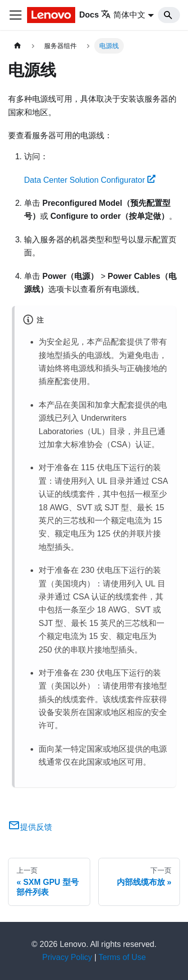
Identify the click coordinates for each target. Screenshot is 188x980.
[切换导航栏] (16, 15)
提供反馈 (30, 827)
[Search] (169, 15)
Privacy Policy (67, 957)
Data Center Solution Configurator (90, 180)
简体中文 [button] (123, 15)
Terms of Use (122, 957)
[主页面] (18, 46)
